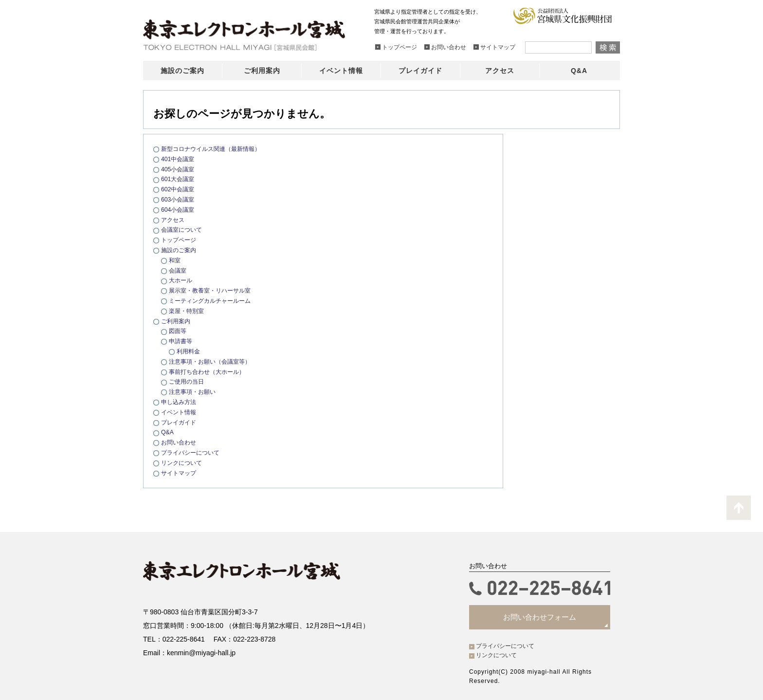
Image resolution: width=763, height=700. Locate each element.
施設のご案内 (180, 250)
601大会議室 (179, 179)
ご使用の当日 (188, 381)
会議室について (183, 230)
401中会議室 (179, 159)
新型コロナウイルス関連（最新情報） (215, 149)
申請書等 (182, 341)
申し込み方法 (180, 402)
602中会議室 (179, 189)
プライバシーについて (193, 452)
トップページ (180, 240)
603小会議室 (179, 199)
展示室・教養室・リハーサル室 (213, 290)
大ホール (182, 280)
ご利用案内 (177, 321)
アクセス (174, 220)
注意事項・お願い (194, 392)
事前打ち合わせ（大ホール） (210, 372)
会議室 (178, 270)
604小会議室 (179, 210)
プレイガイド (180, 422)
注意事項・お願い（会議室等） (213, 361)
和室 (175, 260)
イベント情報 (180, 412)
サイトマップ (180, 473)
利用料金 (189, 351)
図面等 (178, 331)
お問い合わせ (180, 442)
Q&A (168, 432)
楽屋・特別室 (188, 311)
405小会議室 (179, 169)
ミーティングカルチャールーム (213, 301)
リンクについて (183, 463)
